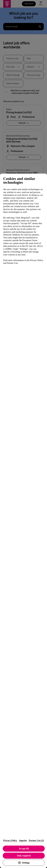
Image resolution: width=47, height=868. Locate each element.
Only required (24, 856)
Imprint (23, 840)
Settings (24, 863)
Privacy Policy (10, 840)
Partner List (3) (36, 840)
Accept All (24, 849)
